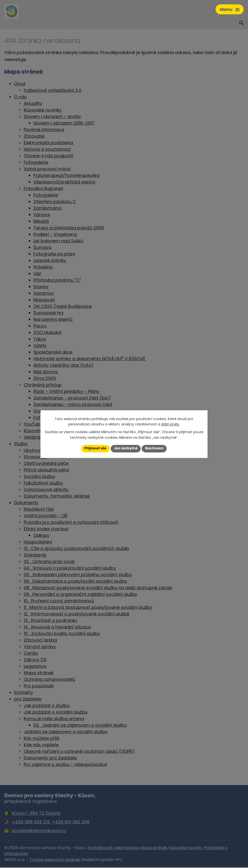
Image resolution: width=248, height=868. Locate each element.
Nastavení (156, 448)
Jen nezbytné (126, 448)
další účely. (170, 424)
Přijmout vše (94, 448)
